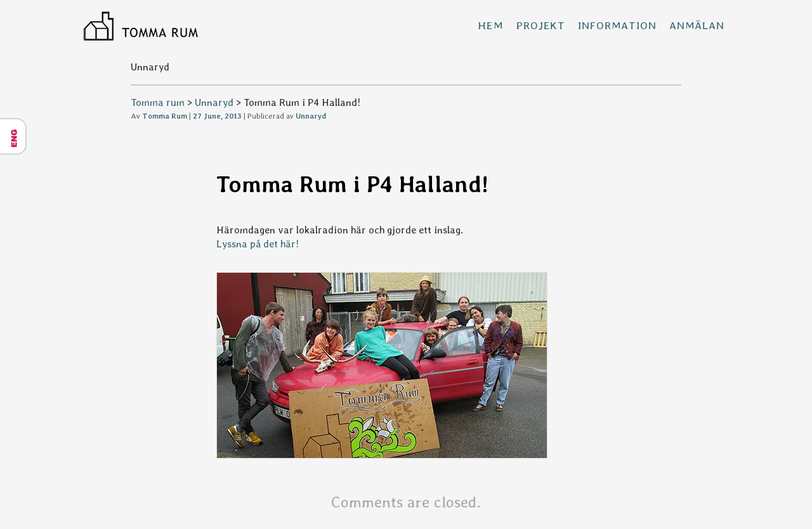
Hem (491, 25)
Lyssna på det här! (258, 244)
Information (617, 25)
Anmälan (697, 25)
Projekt (541, 25)
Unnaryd (214, 102)
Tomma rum (158, 102)
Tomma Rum (165, 116)
